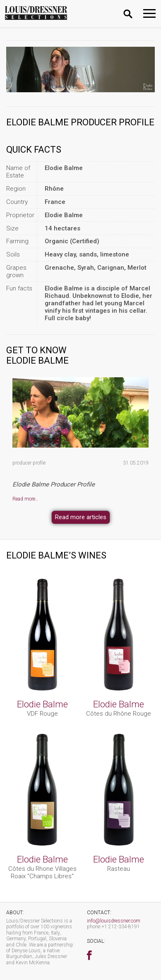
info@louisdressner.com (114, 921)
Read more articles (81, 517)
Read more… (25, 499)
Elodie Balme (42, 704)
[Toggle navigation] (149, 13)
